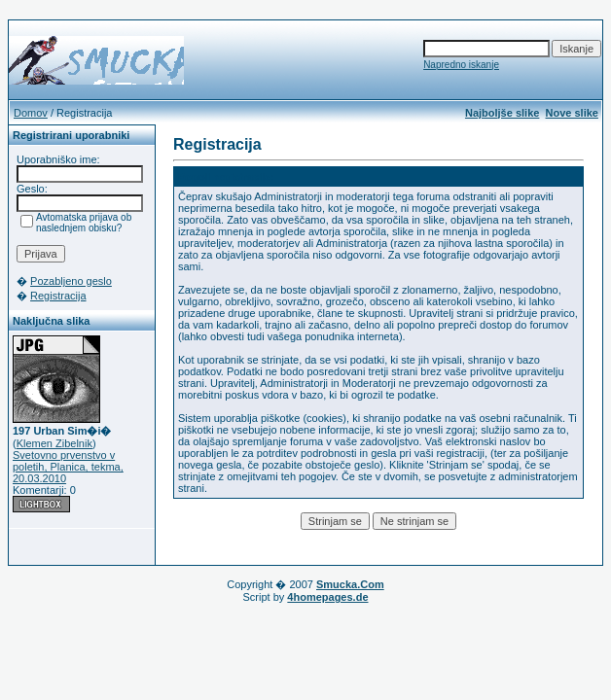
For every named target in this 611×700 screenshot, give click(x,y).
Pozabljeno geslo (71, 281)
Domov (31, 113)
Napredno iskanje (461, 65)
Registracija (58, 296)
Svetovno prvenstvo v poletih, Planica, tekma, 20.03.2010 (68, 467)
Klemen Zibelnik (54, 443)
